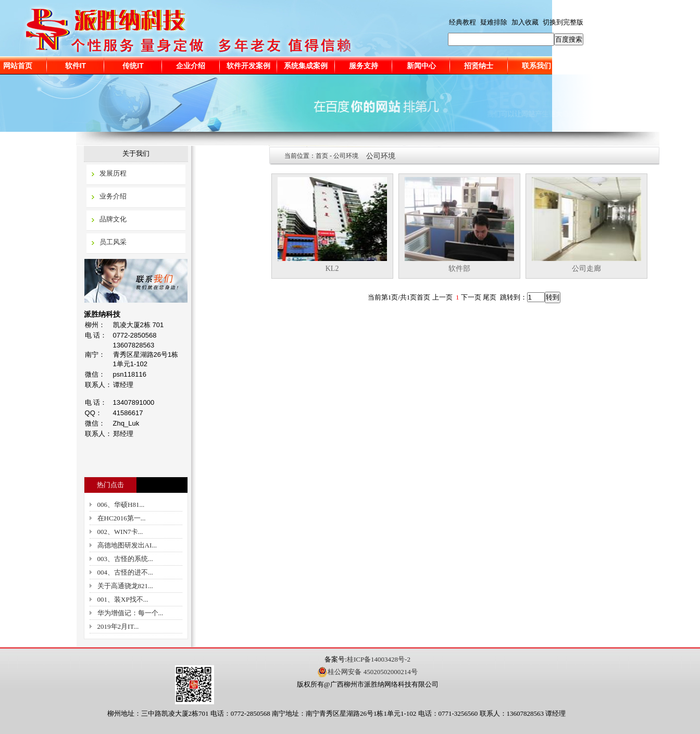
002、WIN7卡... (120, 532)
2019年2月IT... (118, 626)
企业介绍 (191, 66)
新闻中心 (421, 66)
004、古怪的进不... (125, 572)
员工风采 (113, 242)
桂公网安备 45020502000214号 (367, 672)
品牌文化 (113, 219)
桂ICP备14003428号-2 (379, 659)
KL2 (332, 269)
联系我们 (536, 66)
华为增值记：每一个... (130, 613)
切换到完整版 (563, 22)
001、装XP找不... (123, 599)
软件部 (459, 269)
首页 (322, 156)
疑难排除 (494, 22)
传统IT (133, 66)
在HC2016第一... (122, 518)
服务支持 (364, 66)
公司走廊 (586, 269)
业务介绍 (113, 196)
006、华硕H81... (121, 505)
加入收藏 (525, 22)
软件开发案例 (248, 66)
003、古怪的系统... (125, 559)
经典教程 (463, 22)
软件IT (76, 66)
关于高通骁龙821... (125, 586)
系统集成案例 (306, 66)
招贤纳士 (479, 66)
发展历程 (113, 173)
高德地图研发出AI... (127, 545)
